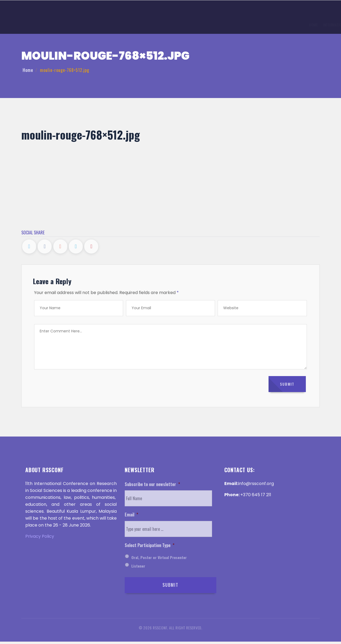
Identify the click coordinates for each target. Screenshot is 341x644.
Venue (181, 25)
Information (88, 25)
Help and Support (299, 25)
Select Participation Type (150, 548)
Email (131, 517)
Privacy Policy (40, 539)
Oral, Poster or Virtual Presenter (159, 560)
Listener (138, 568)
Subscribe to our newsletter (152, 487)
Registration (158, 25)
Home (66, 25)
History (200, 25)
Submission (132, 25)
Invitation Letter (227, 25)
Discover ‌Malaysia (262, 25)
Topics (111, 25)
